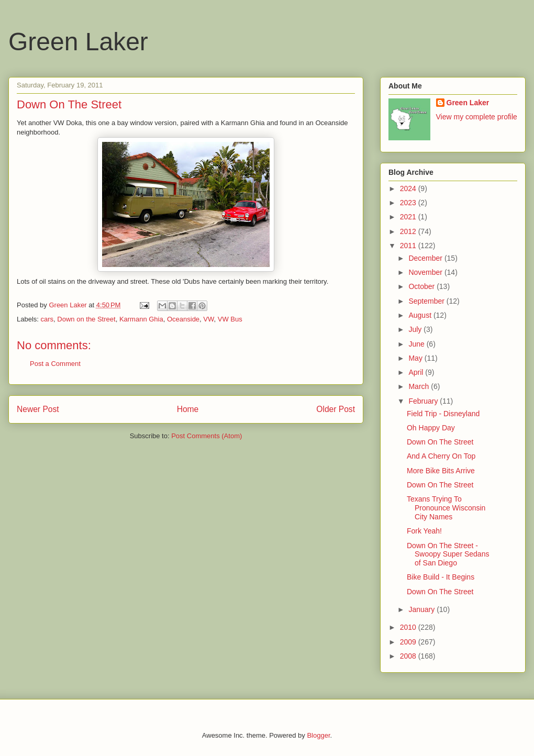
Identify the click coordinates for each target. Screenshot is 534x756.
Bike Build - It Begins (441, 577)
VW (208, 319)
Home (188, 409)
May (416, 358)
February (424, 401)
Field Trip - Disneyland (443, 414)
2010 (409, 627)
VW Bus (230, 319)
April (417, 372)
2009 (409, 642)
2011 (409, 246)
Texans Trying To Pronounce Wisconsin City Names (446, 508)
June (417, 344)
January (422, 609)
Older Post (336, 409)
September (427, 301)
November (426, 272)
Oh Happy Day (431, 428)
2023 (409, 203)
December (426, 258)
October (422, 286)
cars (47, 319)
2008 (409, 656)
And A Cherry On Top (441, 456)
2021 (409, 217)
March (420, 386)
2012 (409, 231)
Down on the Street (86, 319)
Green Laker (78, 42)
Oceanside (183, 319)
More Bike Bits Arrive (441, 471)
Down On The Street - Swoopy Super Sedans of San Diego (448, 554)
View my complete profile (477, 117)
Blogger (318, 735)
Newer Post (38, 409)
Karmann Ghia (141, 319)
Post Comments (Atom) (207, 436)
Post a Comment (55, 364)
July (416, 329)
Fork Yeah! (424, 531)
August (421, 315)
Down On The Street (440, 442)
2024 (409, 188)
